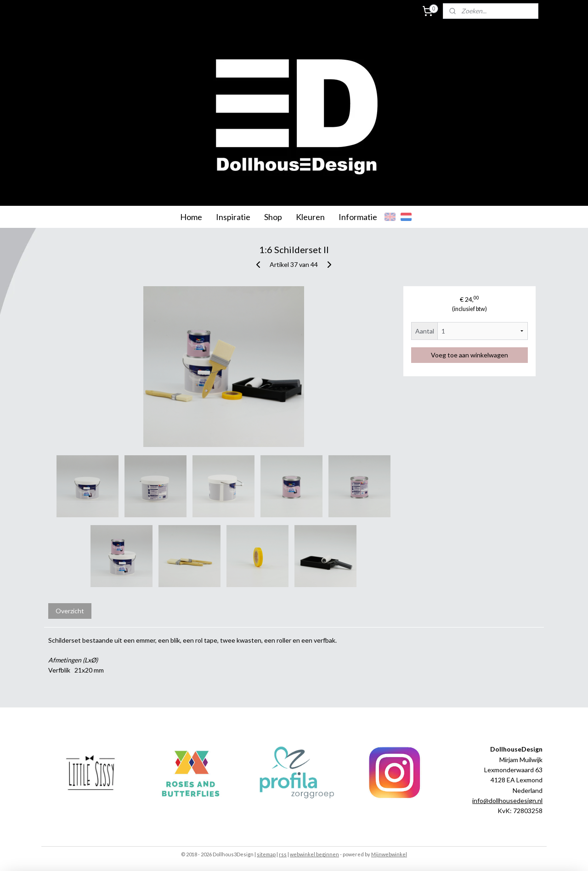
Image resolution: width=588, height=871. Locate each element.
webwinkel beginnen (314, 854)
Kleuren (310, 217)
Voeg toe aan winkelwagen (469, 355)
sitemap (266, 854)
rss (283, 854)
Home (191, 217)
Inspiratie (233, 217)
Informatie (358, 217)
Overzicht (70, 611)
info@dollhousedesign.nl (507, 800)
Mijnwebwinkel (389, 854)
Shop (273, 217)
